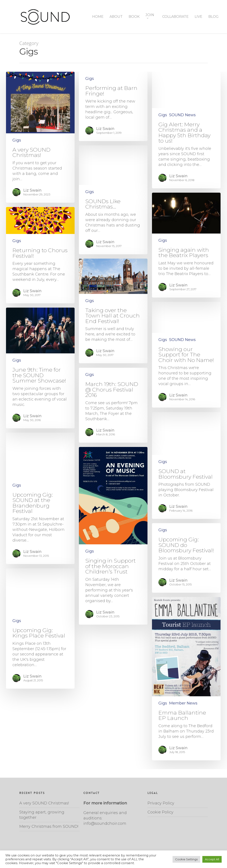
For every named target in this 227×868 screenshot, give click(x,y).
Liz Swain (32, 190)
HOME (98, 17)
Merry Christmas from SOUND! (49, 826)
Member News (183, 703)
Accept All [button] (212, 859)
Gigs (17, 140)
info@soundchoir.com (105, 823)
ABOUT (116, 17)
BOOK (134, 17)
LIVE (198, 17)
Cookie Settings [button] (186, 859)
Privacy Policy (161, 803)
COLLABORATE (175, 17)
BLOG (213, 17)
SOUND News (182, 115)
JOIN (150, 16)
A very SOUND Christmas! (44, 803)
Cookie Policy (160, 812)
